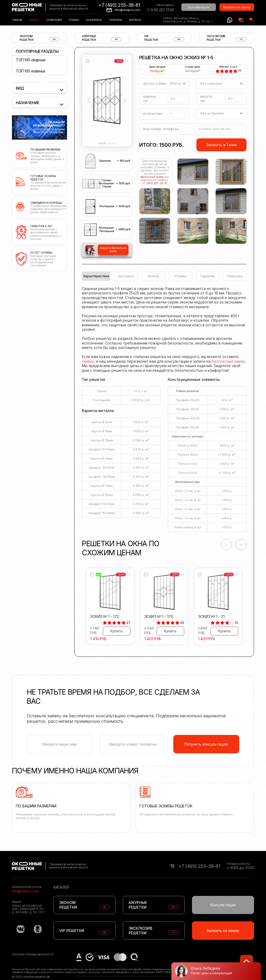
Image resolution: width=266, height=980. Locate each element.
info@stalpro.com (127, 10)
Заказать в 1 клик (221, 145)
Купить (117, 631)
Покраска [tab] (235, 276)
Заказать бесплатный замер (113, 250)
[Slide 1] (102, 143)
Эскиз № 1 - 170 (159, 616)
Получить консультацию (206, 744)
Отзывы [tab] (180, 276)
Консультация (199, 7)
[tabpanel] (164, 411)
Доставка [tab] (126, 276)
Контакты (135, 20)
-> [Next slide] (241, 545)
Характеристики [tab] (96, 276)
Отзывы (74, 20)
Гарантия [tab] (207, 276)
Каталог (34, 20)
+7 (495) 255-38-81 (119, 5)
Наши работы (94, 20)
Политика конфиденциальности (33, 955)
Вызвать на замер (237, 7)
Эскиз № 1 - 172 (105, 616)
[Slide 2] (111, 143)
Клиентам (116, 20)
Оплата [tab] (153, 276)
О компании (54, 20)
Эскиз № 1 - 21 (211, 616)
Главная (17, 20)
